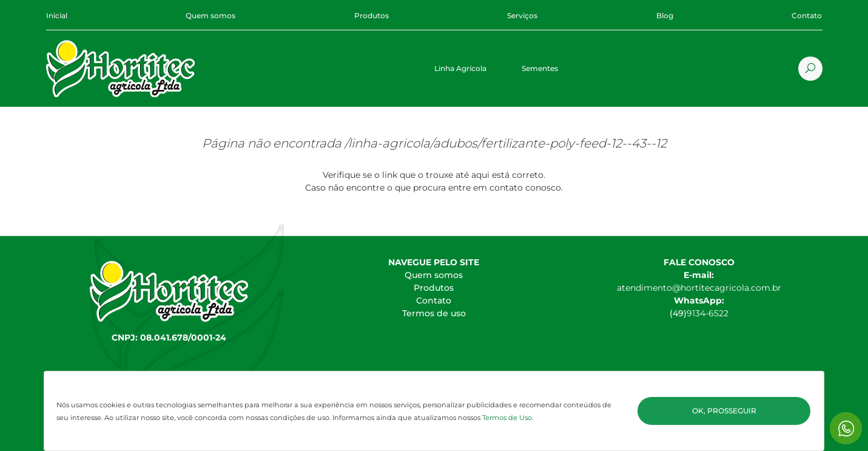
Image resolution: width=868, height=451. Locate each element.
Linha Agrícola (460, 68)
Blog (665, 15)
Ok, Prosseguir (724, 411)
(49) (678, 313)
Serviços (522, 15)
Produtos (372, 15)
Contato (807, 15)
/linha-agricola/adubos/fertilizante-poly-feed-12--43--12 (506, 143)
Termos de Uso (507, 418)
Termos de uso (434, 313)
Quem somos (210, 15)
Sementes (540, 68)
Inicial (57, 15)
